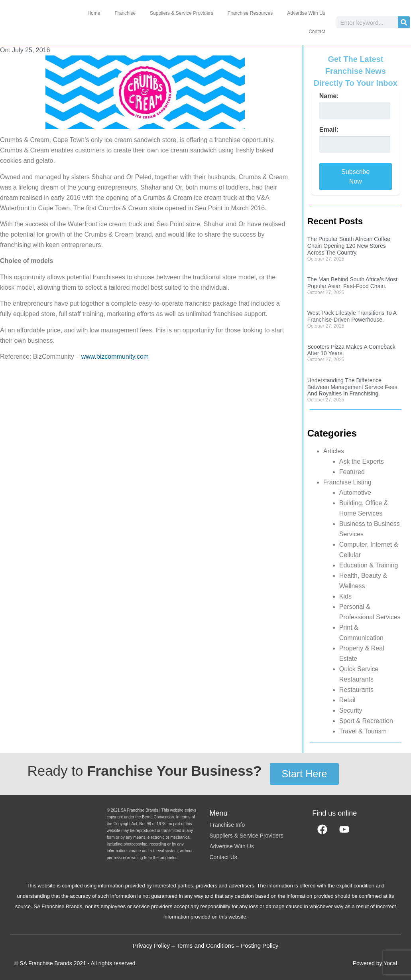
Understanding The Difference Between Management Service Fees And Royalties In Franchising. (352, 387)
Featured (352, 472)
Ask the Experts (362, 461)
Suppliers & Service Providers (182, 13)
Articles (334, 451)
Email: (329, 130)
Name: (329, 96)
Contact (317, 32)
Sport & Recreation (366, 721)
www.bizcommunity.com (115, 357)
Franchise (125, 13)
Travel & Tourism (363, 731)
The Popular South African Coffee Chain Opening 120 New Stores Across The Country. (349, 246)
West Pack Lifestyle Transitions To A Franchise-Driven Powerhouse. (352, 316)
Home (94, 13)
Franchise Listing (347, 482)
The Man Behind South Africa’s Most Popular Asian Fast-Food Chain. (352, 283)
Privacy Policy (151, 945)
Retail (347, 700)
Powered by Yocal (375, 963)
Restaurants (356, 690)
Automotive (355, 493)
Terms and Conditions (205, 945)
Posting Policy (260, 945)
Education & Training (369, 565)
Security (351, 710)
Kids (345, 596)
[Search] (404, 22)
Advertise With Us (306, 13)
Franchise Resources (250, 13)
